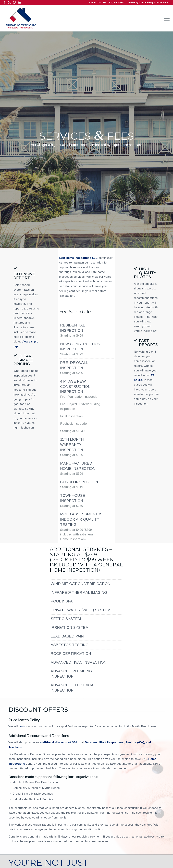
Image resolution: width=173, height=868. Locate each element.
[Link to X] (9, 3)
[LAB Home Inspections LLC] (20, 18)
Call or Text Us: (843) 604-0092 (107, 2)
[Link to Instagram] (14, 3)
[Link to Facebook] (4, 3)
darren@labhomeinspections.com (148, 2)
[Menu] (166, 18)
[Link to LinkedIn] (20, 3)
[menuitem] (166, 18)
